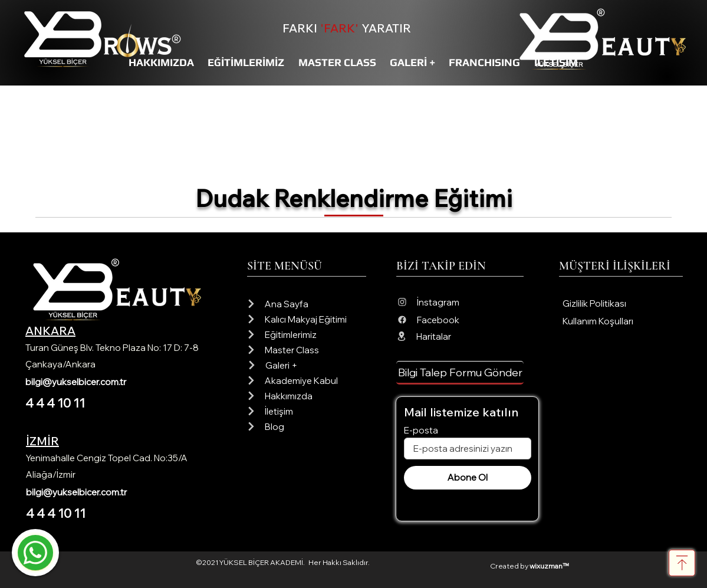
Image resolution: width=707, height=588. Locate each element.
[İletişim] (306, 411)
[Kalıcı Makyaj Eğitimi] (306, 319)
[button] (460, 373)
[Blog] (306, 426)
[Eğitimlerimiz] (306, 334)
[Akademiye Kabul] (306, 380)
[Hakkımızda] (306, 396)
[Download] (682, 563)
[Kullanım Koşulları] (622, 321)
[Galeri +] (307, 365)
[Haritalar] (460, 336)
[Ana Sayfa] (306, 304)
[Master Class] (306, 350)
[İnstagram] (460, 302)
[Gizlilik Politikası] (622, 303)
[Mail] (35, 553)
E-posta (421, 430)
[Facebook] (460, 320)
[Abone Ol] (468, 478)
